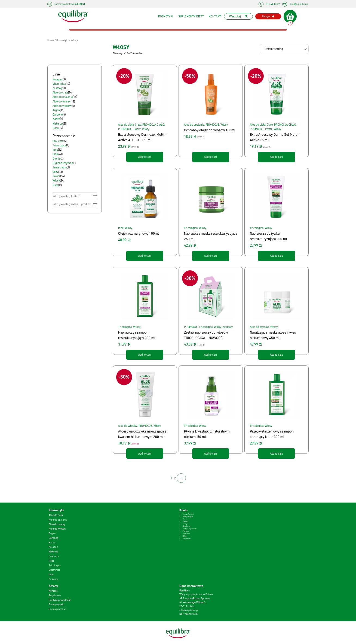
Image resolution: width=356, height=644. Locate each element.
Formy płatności (188, 514)
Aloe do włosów (259, 327)
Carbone (53, 538)
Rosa (51, 561)
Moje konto (186, 526)
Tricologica (191, 228)
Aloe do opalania (194, 125)
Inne (121, 228)
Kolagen (53, 547)
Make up (53, 551)
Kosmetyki (164, 16)
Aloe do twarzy (57, 524)
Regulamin (186, 534)
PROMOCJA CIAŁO (153, 125)
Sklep (185, 536)
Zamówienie (187, 539)
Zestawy (228, 327)
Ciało (138, 125)
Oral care (54, 556)
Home (185, 519)
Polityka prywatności (190, 529)
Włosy (146, 129)
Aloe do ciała (126, 125)
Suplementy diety (190, 16)
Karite (52, 542)
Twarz (137, 129)
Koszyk (185, 524)
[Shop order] (284, 49)
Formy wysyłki (188, 516)
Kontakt (214, 16)
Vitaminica (54, 570)
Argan (52, 533)
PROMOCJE (125, 129)
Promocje (186, 531)
